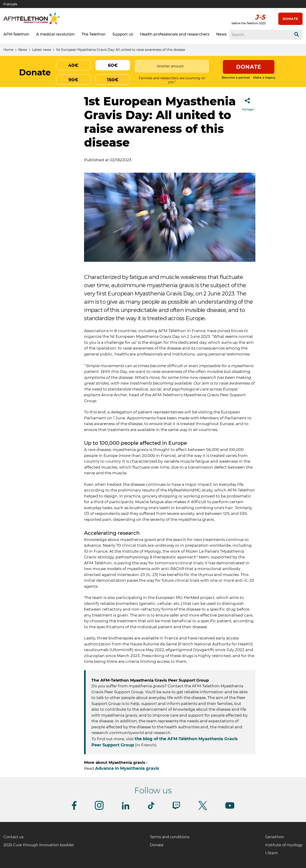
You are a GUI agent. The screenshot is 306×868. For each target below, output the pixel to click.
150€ (113, 80)
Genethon (275, 837)
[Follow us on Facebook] (74, 809)
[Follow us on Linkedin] (126, 809)
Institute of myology (284, 845)
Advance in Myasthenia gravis (127, 768)
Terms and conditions (170, 837)
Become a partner (236, 77)
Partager (248, 103)
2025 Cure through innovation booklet (39, 845)
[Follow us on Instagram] (99, 809)
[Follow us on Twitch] (176, 808)
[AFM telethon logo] (32, 24)
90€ (73, 80)
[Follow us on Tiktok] (151, 808)
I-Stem (272, 853)
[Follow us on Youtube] (230, 808)
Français (10, 4)
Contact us (14, 837)
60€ (113, 65)
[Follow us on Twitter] (203, 809)
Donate (290, 19)
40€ (73, 65)
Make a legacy (264, 77)
